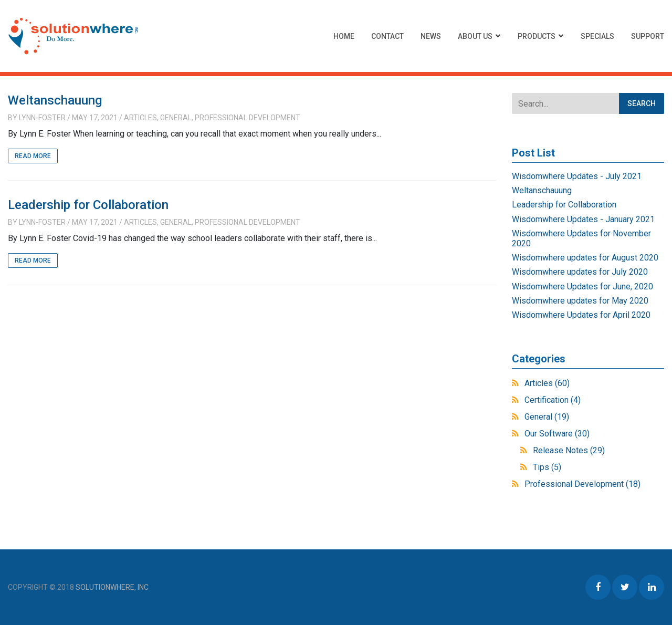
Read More (33, 156)
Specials (597, 36)
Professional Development (248, 118)
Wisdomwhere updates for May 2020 (580, 301)
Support (648, 36)
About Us (475, 36)
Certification (553, 400)
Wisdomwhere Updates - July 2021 (577, 176)
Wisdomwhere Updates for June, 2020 (582, 287)
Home (344, 36)
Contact (387, 36)
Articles (140, 118)
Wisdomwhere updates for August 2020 (585, 258)
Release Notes (569, 450)
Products (537, 36)
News (431, 36)
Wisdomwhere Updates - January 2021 (583, 219)
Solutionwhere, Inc (112, 587)
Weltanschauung (55, 100)
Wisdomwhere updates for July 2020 (580, 272)
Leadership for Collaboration (88, 205)
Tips (547, 467)
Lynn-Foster (42, 118)
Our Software (557, 434)
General (176, 118)
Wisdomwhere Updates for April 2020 (581, 315)
